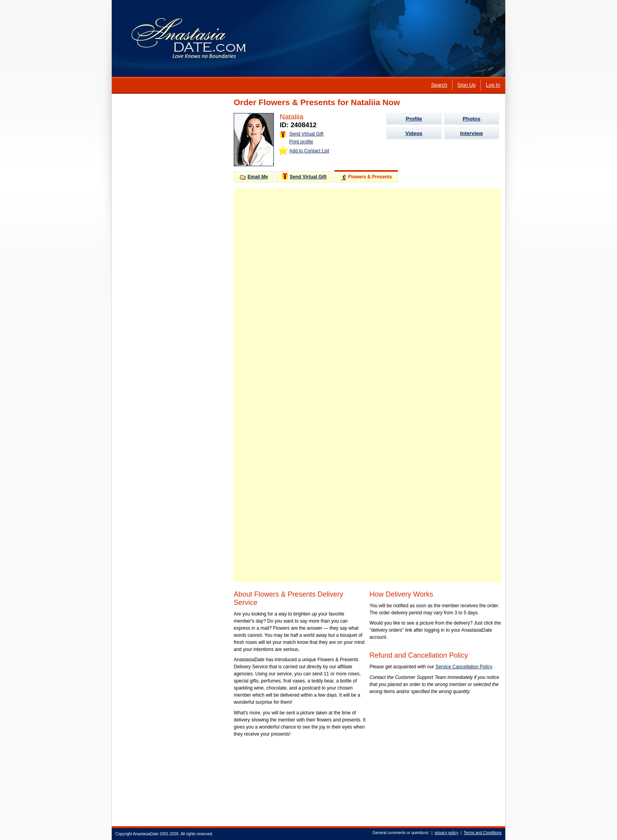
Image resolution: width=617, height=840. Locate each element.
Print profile (301, 142)
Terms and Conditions (483, 833)
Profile (414, 119)
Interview (471, 133)
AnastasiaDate (146, 834)
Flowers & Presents (366, 177)
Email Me (254, 177)
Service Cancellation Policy (464, 667)
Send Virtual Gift (302, 134)
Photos (472, 119)
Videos (414, 133)
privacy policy (447, 833)
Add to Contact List (309, 151)
